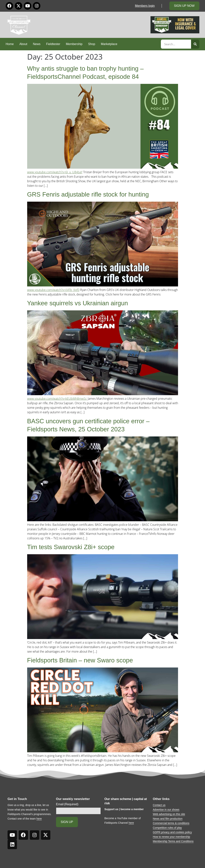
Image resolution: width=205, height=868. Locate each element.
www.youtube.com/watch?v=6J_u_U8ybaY (55, 172)
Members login (145, 6)
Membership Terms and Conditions (173, 841)
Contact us (159, 805)
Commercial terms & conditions (171, 823)
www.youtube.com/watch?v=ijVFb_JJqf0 (53, 290)
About (23, 44)
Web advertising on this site (169, 814)
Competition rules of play (167, 828)
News (37, 44)
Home (10, 44)
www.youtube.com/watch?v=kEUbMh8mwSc (57, 399)
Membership (74, 44)
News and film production (168, 819)
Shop (92, 44)
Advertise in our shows (166, 810)
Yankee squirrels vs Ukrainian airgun (78, 303)
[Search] (195, 44)
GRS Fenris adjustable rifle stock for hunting (88, 194)
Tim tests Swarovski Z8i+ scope (71, 547)
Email (67, 804)
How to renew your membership (171, 837)
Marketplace (109, 44)
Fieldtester (53, 44)
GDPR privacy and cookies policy (172, 832)
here (39, 819)
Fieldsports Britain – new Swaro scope (80, 660)
